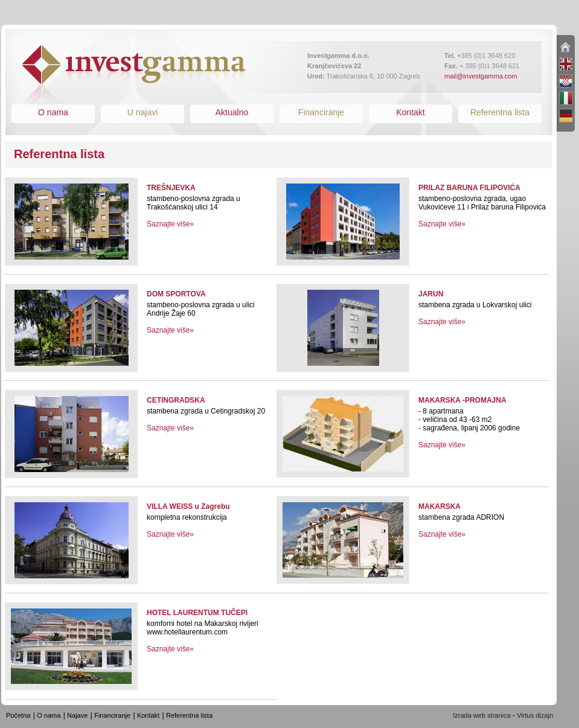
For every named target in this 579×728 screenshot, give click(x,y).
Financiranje (321, 112)
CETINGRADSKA (176, 400)
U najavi (143, 112)
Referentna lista (500, 112)
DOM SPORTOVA (176, 294)
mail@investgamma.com (481, 76)
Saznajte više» (170, 224)
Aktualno (232, 112)
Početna (18, 715)
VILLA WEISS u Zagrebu (188, 506)
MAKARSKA (440, 506)
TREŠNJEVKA (171, 188)
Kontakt (410, 112)
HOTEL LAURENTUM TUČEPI (197, 613)
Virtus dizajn (535, 715)
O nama (53, 112)
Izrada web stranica (481, 715)
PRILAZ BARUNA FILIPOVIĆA (469, 188)
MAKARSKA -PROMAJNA (462, 400)
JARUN (431, 294)
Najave (77, 715)
